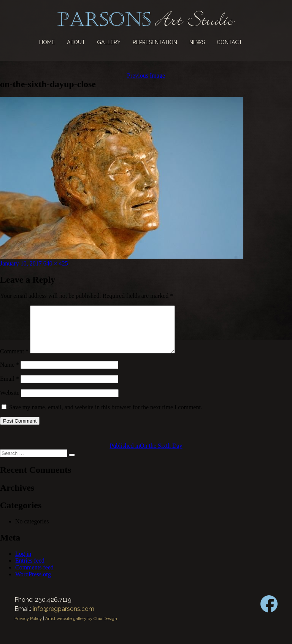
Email (10, 388)
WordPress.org (33, 583)
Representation (155, 42)
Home (47, 42)
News (197, 42)
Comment (14, 360)
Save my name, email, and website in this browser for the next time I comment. (106, 416)
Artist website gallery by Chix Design (81, 628)
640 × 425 (56, 263)
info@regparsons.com (63, 618)
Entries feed (30, 570)
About (76, 42)
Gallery (109, 42)
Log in (23, 563)
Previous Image (146, 76)
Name (10, 374)
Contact (229, 42)
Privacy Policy (28, 628)
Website (10, 402)
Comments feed (34, 576)
